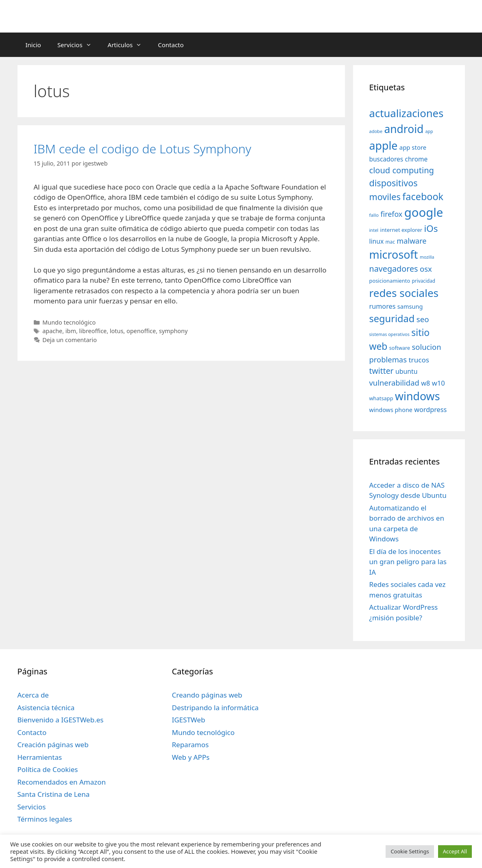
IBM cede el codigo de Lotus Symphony (143, 149)
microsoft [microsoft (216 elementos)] (394, 254)
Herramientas (40, 757)
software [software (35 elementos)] (400, 348)
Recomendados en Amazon (62, 782)
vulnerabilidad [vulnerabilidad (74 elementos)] (394, 383)
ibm (71, 331)
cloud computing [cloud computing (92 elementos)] (402, 170)
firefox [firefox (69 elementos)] (391, 214)
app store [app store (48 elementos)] (413, 147)
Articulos (129, 45)
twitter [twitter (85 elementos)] (382, 371)
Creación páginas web (53, 745)
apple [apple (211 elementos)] (384, 145)
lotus (117, 331)
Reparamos (190, 745)
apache (52, 331)
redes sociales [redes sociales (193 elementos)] (404, 293)
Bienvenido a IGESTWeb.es (61, 720)
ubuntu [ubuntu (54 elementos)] (407, 371)
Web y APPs (191, 757)
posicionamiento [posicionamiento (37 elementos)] (390, 281)
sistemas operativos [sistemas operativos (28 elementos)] (389, 334)
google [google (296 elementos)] (424, 212)
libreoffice (93, 331)
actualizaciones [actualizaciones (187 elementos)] (407, 113)
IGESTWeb (188, 720)
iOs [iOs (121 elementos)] (431, 228)
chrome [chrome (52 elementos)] (417, 159)
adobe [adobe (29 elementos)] (376, 131)
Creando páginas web (207, 695)
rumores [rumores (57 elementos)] (383, 306)
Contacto (171, 45)
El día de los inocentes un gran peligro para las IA (408, 562)
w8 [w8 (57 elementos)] (425, 383)
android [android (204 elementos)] (404, 129)
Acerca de (33, 695)
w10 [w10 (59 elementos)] (438, 383)
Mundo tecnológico (69, 322)
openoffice (141, 331)
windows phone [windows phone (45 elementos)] (391, 410)
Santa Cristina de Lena (54, 794)
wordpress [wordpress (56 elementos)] (430, 410)
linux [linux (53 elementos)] (377, 241)
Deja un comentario (70, 340)
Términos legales (45, 819)
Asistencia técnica (46, 708)
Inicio (33, 45)
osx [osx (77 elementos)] (426, 269)
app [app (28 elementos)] (429, 131)
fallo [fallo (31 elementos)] (374, 215)
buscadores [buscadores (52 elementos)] (386, 159)
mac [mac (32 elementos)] (390, 242)
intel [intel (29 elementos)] (374, 230)
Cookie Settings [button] (410, 851)
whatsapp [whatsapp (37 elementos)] (381, 398)
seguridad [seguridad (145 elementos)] (392, 318)
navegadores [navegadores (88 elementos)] (394, 269)
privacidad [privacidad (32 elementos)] (424, 281)
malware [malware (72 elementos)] (411, 241)
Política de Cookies (48, 769)
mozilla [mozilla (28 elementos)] (427, 257)
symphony (173, 331)
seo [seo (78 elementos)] (423, 319)
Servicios (79, 45)
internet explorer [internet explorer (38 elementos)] (401, 230)
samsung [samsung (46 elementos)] (410, 306)
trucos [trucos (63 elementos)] (419, 360)
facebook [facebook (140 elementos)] (423, 196)
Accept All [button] (455, 851)
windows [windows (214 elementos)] (417, 396)
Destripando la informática (215, 708)
